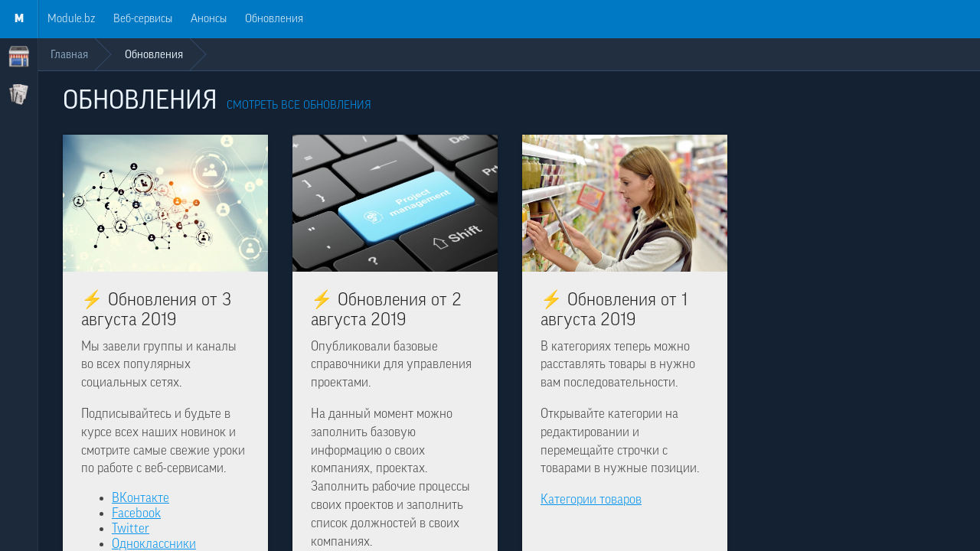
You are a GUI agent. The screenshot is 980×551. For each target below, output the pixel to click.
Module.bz (71, 19)
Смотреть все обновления (299, 105)
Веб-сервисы (143, 19)
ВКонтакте (140, 498)
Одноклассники (154, 544)
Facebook (136, 513)
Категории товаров (591, 499)
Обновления (274, 19)
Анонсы (209, 19)
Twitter (131, 528)
